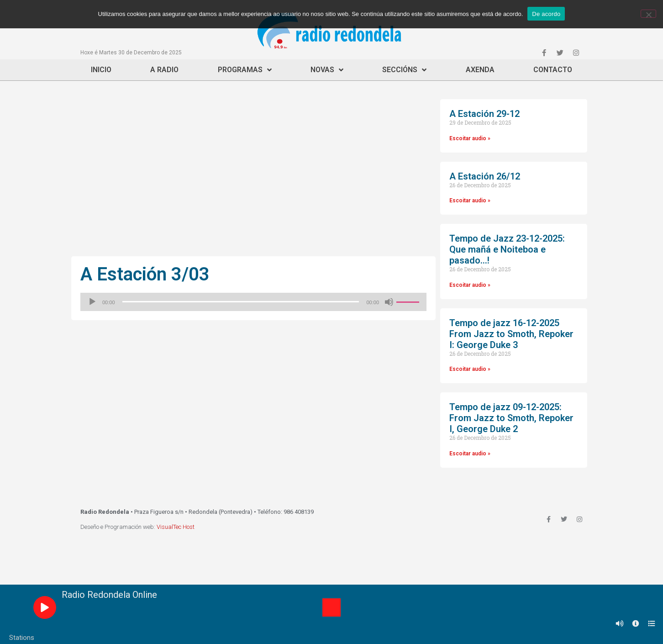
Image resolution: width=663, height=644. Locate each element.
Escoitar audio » (470, 138)
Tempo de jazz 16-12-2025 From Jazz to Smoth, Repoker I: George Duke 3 (511, 334)
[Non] (648, 14)
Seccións (404, 70)
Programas (245, 70)
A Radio (164, 70)
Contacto (553, 70)
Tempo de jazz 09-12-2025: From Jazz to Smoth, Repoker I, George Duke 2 (511, 418)
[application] (253, 302)
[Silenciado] (389, 302)
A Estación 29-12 (484, 114)
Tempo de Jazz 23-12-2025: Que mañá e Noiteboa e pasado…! (507, 249)
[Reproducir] (92, 302)
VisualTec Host (176, 527)
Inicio (101, 70)
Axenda (480, 70)
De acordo (546, 14)
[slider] (241, 302)
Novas (327, 70)
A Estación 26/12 (485, 176)
